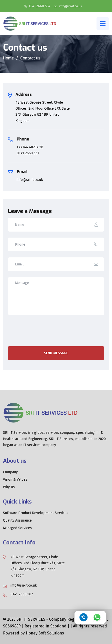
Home (8, 58)
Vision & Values (15, 480)
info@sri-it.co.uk (70, 6)
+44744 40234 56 (30, 147)
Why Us (9, 487)
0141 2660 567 (39, 6)
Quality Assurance (17, 521)
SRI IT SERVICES (31, 619)
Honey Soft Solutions (45, 633)
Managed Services (17, 528)
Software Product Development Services (36, 513)
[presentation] (46, 331)
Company (10, 472)
